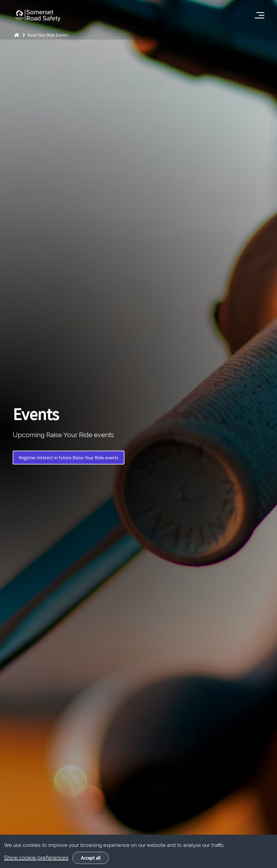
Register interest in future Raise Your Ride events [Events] (69, 458)
